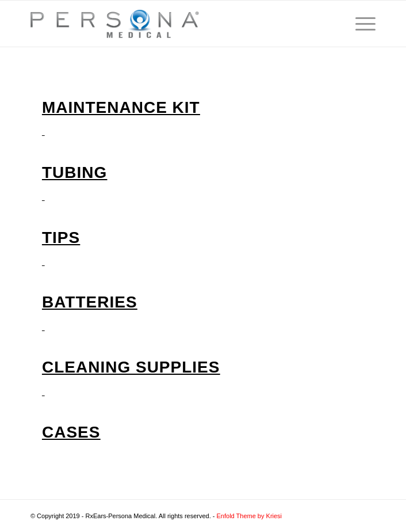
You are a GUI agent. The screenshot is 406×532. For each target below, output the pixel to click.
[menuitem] (360, 24)
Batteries (90, 302)
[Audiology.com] (168, 24)
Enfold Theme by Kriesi (250, 516)
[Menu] (360, 24)
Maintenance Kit (121, 107)
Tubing (74, 172)
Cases (71, 432)
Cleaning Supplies (131, 367)
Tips (61, 238)
